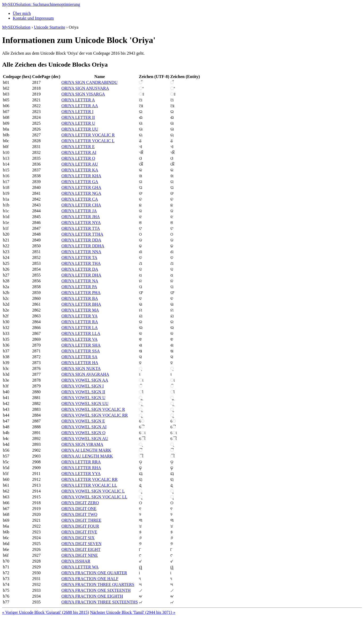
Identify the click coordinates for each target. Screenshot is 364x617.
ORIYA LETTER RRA (81, 462)
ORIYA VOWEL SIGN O (83, 433)
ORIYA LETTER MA (80, 310)
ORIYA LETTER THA (81, 263)
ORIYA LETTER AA (80, 106)
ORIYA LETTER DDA (81, 240)
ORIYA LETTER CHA (81, 205)
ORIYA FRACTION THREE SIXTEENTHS (99, 602)
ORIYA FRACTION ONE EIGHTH (92, 596)
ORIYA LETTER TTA (81, 228)
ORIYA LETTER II (78, 117)
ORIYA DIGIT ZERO (80, 503)
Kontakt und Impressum (33, 18)
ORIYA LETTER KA (80, 170)
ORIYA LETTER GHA (81, 187)
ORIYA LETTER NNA (81, 252)
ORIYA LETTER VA (79, 339)
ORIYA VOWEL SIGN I (83, 386)
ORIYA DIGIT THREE (81, 520)
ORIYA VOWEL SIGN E (83, 421)
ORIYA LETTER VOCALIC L (88, 141)
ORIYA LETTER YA (79, 316)
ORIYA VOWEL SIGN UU (85, 404)
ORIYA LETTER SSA (81, 351)
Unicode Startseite (50, 27)
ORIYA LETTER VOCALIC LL (89, 485)
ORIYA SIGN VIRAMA (82, 444)
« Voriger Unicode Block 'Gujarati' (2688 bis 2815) (45, 612)
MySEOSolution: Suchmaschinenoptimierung (41, 4)
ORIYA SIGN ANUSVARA (85, 88)
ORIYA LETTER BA (80, 298)
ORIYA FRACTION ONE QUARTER (94, 573)
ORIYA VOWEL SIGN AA (85, 380)
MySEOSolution (16, 27)
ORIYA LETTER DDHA (83, 246)
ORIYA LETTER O (78, 158)
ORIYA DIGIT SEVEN (81, 544)
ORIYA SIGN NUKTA (81, 368)
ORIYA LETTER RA (80, 322)
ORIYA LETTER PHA (81, 293)
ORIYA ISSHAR (76, 561)
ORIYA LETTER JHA (81, 217)
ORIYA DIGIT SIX (78, 538)
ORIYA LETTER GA (80, 182)
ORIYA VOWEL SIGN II (83, 392)
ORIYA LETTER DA (80, 269)
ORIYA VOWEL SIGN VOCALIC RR (94, 415)
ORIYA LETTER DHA (81, 275)
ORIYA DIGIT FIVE (79, 532)
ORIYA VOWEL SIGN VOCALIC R (93, 409)
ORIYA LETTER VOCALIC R (88, 135)
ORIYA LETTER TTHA (82, 234)
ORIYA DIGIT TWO (79, 514)
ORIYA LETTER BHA (81, 304)
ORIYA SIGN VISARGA (83, 94)
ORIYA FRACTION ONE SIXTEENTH (96, 590)
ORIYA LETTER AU (80, 164)
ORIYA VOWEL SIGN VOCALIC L (93, 491)
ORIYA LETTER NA (80, 281)
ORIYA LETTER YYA (81, 474)
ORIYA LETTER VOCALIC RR (89, 479)
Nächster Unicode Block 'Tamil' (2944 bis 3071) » (133, 612)
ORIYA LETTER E (78, 147)
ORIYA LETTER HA (80, 363)
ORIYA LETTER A (78, 100)
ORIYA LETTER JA (79, 211)
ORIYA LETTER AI (79, 152)
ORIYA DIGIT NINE (79, 555)
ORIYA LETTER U (78, 123)
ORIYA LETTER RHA (81, 468)
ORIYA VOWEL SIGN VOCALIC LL (94, 497)
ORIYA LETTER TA (79, 258)
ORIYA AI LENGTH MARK (86, 450)
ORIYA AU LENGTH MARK (87, 456)
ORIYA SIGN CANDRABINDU (89, 82)
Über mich (22, 13)
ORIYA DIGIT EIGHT (81, 549)
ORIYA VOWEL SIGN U (83, 398)
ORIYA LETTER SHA (81, 345)
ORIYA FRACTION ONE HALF (90, 579)
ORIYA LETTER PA (79, 287)
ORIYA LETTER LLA (81, 333)
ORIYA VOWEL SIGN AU (85, 439)
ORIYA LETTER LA (79, 328)
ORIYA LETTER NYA (81, 223)
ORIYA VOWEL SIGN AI (84, 427)
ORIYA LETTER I (77, 112)
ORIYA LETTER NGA (81, 193)
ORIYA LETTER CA (80, 199)
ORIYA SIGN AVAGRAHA (85, 374)
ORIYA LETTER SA (79, 357)
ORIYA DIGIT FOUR (80, 526)
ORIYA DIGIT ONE (79, 509)
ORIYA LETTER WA (80, 567)
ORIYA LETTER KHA (81, 176)
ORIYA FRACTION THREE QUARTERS (98, 584)
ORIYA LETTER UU (80, 129)
